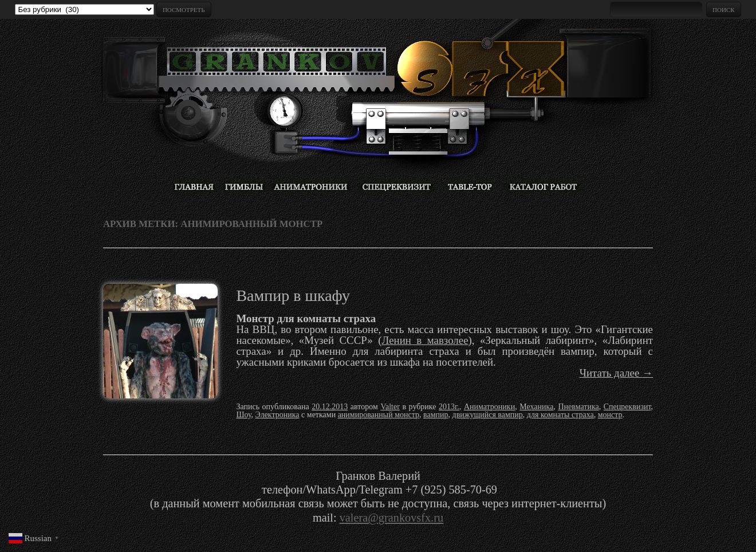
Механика (536, 407)
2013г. (449, 407)
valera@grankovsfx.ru (391, 518)
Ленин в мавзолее (425, 340)
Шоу (243, 415)
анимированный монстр (379, 415)
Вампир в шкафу (293, 295)
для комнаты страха (560, 415)
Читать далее (616, 373)
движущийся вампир (488, 415)
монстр (610, 415)
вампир (436, 415)
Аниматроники (489, 407)
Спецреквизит (627, 407)
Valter (390, 407)
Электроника (277, 415)
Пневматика (578, 407)
